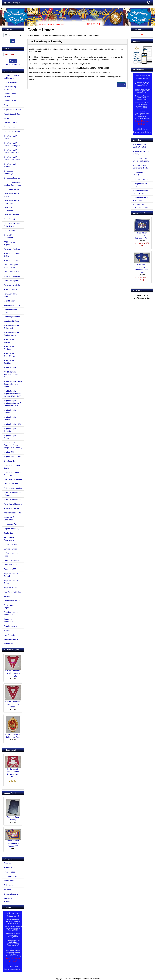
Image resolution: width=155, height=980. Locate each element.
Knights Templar (10, 367)
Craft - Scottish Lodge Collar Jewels (12, 225)
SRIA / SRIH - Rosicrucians (9, 539)
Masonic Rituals (10, 101)
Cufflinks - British (10, 549)
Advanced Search (13, 64)
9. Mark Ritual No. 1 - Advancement (141, 199)
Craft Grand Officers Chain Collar (11, 202)
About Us (7, 863)
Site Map (7, 890)
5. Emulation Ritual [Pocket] (140, 174)
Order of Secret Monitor (13, 488)
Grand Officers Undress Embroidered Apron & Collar (142, 263)
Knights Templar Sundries (10, 412)
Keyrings (7, 596)
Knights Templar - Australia (11, 430)
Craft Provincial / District (10, 137)
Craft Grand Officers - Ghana (12, 195)
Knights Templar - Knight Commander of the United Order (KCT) (12, 394)
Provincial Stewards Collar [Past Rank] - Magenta (13, 697)
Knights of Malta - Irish (12, 457)
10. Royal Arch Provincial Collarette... (141, 206)
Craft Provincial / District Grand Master (12, 158)
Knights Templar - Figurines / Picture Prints (11, 374)
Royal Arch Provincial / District (12, 255)
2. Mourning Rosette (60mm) (141, 153)
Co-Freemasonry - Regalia (11, 606)
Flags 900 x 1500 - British (11, 582)
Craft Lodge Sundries (12, 178)
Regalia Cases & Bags (12, 114)
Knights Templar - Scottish (11, 419)
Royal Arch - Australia (12, 285)
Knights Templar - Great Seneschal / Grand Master (13, 384)
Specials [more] (139, 213)
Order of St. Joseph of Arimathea (12, 474)
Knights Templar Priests (10, 437)
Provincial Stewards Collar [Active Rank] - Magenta (13, 666)
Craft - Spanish (9, 231)
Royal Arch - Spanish (12, 281)
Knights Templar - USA (12, 424)
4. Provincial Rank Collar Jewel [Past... (141, 167)
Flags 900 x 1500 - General (11, 575)
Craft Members (10, 127)
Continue (121, 85)
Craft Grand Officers (11, 189)
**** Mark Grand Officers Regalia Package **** (13, 838)
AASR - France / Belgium (10, 243)
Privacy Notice (9, 872)
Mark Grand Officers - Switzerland (12, 327)
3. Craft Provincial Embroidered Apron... (141, 160)
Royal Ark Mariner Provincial (11, 348)
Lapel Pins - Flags (11, 565)
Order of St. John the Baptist (12, 467)
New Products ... (10, 635)
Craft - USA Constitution (9, 236)
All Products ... (9, 644)
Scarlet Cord (9, 533)
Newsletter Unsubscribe (9, 900)
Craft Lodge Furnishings (8, 172)
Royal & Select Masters (13, 500)
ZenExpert (96, 979)
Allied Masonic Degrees (13, 479)
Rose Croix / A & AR (11, 508)
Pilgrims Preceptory (11, 529)
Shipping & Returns (11, 868)
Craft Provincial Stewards (10, 165)
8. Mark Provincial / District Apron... (140, 192)
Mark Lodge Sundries (12, 317)
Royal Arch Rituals (11, 260)
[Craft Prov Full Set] (13, 941)
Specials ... (8, 631)
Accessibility (9, 881)
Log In (16, 3)
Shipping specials (11, 626)
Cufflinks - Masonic (11, 544)
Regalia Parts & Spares (13, 110)
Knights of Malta (10, 452)
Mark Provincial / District (10, 311)
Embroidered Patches (12, 601)
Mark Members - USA (12, 305)
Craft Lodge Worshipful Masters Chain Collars (13, 184)
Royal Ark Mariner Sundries (11, 362)
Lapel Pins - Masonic (12, 560)
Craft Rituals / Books (12, 132)
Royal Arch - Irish (10, 289)
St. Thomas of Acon (11, 524)
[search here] (13, 54)
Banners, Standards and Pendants (11, 77)
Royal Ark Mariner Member (11, 341)
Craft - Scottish (10, 219)
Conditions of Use (11, 876)
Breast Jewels (9, 461)
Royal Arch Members (12, 249)
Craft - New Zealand (11, 215)
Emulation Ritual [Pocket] (13, 810)
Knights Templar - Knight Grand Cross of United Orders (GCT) (12, 403)
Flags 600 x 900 (10, 569)
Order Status (9, 885)
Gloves (6, 118)
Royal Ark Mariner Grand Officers (11, 355)
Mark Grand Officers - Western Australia (12, 334)
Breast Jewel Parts (11, 82)
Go (13, 41)
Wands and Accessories (9, 620)
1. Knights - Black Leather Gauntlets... (141, 146)
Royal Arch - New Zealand (10, 295)
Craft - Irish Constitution (9, 209)
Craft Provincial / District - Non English (12, 144)
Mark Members (10, 301)
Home (8, 3)
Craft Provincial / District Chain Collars (12, 151)
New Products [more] (12, 650)
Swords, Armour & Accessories (11, 613)
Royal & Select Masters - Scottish (13, 494)
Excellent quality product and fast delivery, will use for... (13, 767)
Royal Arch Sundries (12, 272)
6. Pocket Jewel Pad (141, 179)
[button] (149, 3)
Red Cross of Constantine (9, 519)
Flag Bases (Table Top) (13, 592)
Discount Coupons (11, 894)
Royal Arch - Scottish (12, 276)
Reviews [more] (10, 750)
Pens (6, 105)
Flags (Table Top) (10, 588)
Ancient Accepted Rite (12, 513)
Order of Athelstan (11, 484)
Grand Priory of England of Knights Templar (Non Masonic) (13, 445)
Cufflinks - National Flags (11, 555)
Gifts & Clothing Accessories (10, 88)
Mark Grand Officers (12, 321)
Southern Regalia (75, 979)
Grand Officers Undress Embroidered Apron (142, 229)
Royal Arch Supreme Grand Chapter (12, 266)
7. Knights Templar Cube (140, 185)
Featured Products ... (12, 639)
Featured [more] (10, 793)
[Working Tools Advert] (142, 54)
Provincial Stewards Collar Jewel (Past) (13, 727)
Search (13, 61)
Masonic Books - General (10, 95)
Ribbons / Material (11, 123)
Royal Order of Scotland (13, 504)
